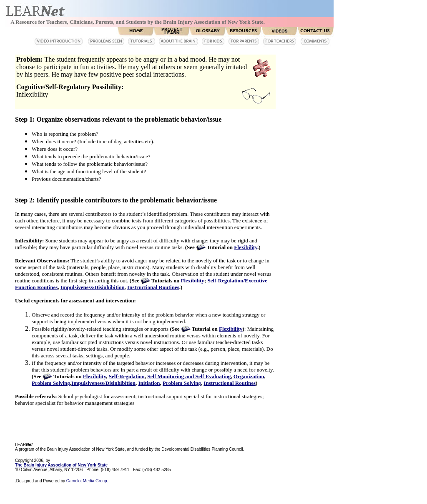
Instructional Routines (153, 287)
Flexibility (246, 247)
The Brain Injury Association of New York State (61, 465)
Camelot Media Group (87, 481)
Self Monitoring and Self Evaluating (189, 376)
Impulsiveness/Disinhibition (93, 287)
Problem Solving (51, 383)
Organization (249, 376)
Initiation (149, 383)
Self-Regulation (127, 376)
